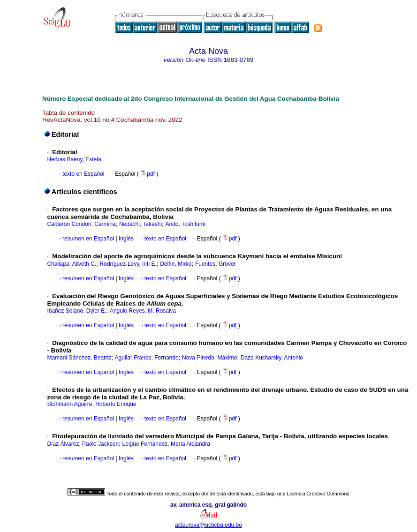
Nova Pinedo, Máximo (209, 358)
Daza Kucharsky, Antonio (272, 358)
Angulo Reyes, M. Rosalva (143, 311)
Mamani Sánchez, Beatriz (79, 358)
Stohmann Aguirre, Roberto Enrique (91, 404)
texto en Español (83, 174)
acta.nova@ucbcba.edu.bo (208, 525)
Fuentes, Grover (216, 264)
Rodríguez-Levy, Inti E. (128, 264)
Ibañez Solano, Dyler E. (76, 311)
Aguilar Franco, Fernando (147, 358)
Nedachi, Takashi (140, 224)
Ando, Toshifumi (185, 224)
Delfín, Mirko (176, 264)
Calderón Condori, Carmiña (81, 224)
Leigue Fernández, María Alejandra (166, 444)
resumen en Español (88, 239)
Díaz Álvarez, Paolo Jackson (83, 444)
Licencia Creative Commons (318, 494)
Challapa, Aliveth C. (72, 264)
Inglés (125, 239)
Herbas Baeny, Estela (74, 159)
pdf (148, 174)
